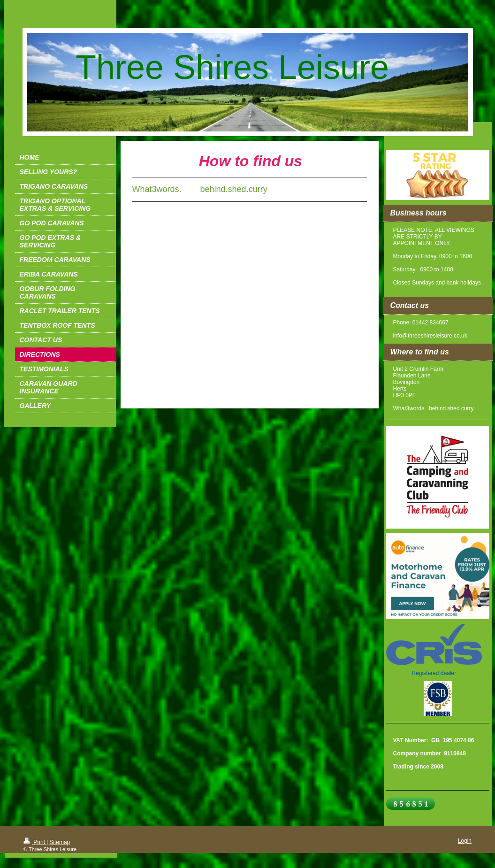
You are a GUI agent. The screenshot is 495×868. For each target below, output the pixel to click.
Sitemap (60, 842)
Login (465, 841)
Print (35, 842)
